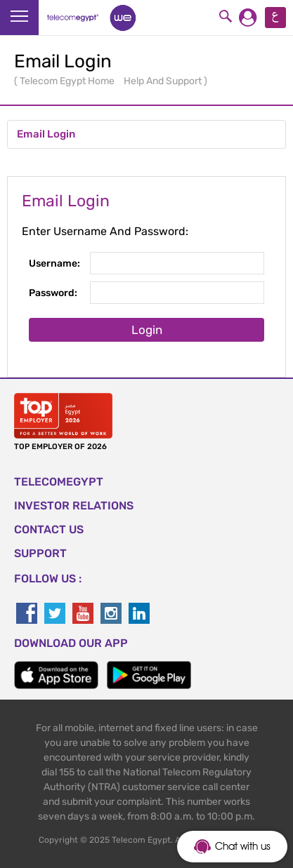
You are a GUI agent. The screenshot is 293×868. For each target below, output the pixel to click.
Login (147, 330)
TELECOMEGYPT (59, 482)
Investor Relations (74, 506)
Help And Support (164, 81)
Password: (53, 293)
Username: (54, 263)
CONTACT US (49, 529)
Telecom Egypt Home (68, 81)
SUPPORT (40, 553)
